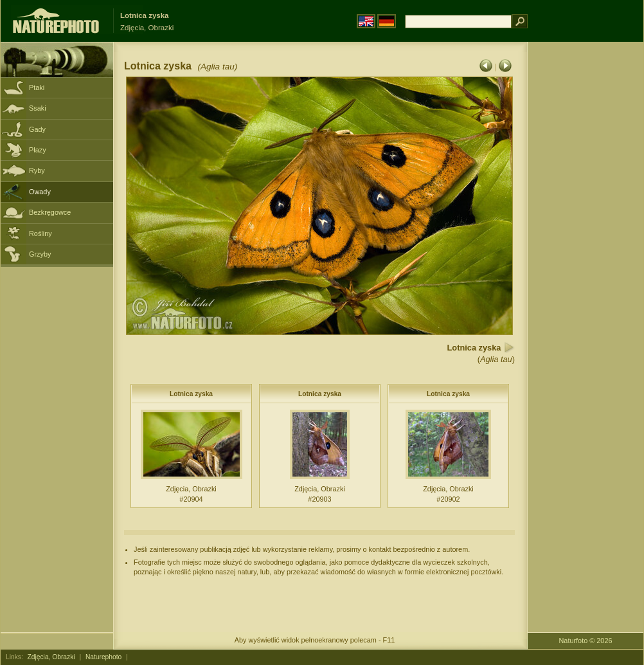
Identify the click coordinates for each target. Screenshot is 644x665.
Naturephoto (103, 657)
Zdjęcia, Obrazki (51, 657)
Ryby (37, 170)
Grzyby (40, 254)
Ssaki (38, 108)
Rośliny (40, 233)
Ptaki (37, 87)
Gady (37, 129)
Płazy (38, 150)
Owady (40, 192)
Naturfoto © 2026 (586, 641)
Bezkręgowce (50, 212)
